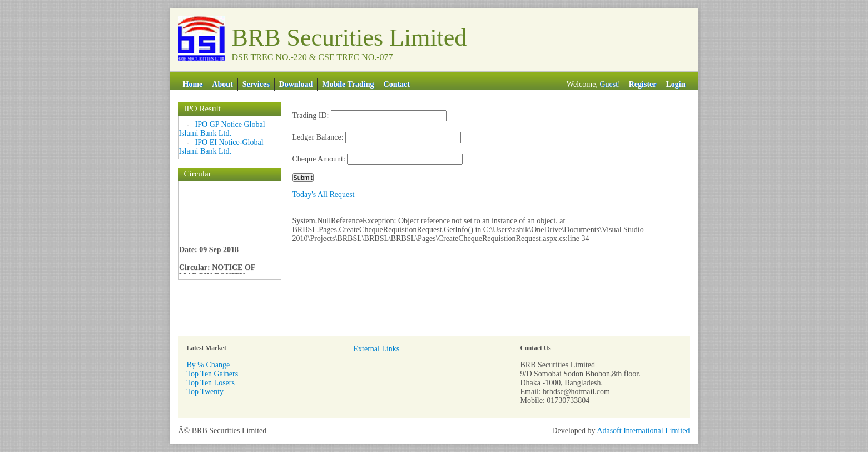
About (222, 84)
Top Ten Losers (211, 383)
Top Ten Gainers (213, 374)
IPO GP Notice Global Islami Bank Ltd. (222, 129)
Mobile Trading (348, 84)
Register (643, 84)
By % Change (209, 365)
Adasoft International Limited (643, 431)
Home (193, 84)
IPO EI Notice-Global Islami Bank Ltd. (221, 147)
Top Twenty (205, 392)
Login (675, 84)
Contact (397, 84)
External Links (377, 349)
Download (296, 84)
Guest (609, 84)
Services (256, 84)
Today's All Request (324, 195)
